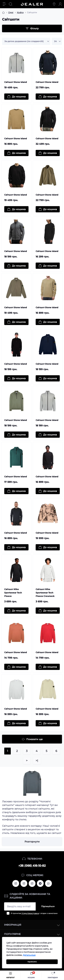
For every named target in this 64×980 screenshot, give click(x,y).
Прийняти (32, 962)
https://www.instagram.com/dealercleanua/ (32, 883)
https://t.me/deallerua (40, 883)
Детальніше (29, 955)
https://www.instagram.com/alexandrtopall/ (16, 883)
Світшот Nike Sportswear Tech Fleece (13, 593)
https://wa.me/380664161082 (48, 883)
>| (37, 761)
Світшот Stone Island (16, 82)
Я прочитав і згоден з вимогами (34, 913)
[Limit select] (57, 41)
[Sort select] (26, 41)
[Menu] (4, 4)
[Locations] (54, 4)
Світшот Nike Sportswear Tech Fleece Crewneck (45, 593)
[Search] (11, 4)
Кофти (20, 12)
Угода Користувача (30, 913)
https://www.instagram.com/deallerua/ (24, 883)
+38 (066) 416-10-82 (32, 866)
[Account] (60, 4)
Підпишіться (48, 906)
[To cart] (16, 97)
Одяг (11, 12)
